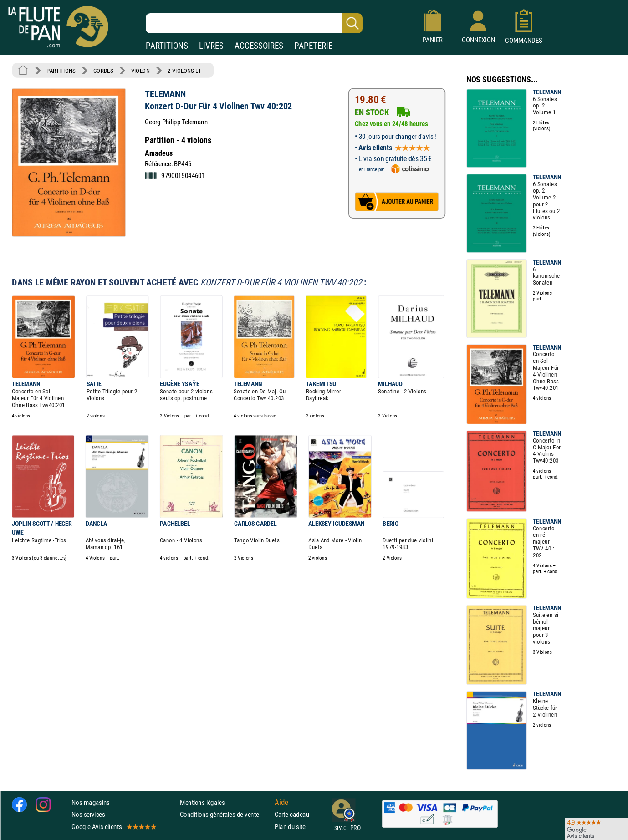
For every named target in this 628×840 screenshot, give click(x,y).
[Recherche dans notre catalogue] (254, 23)
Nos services (88, 815)
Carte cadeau (292, 815)
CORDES (103, 71)
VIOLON (140, 71)
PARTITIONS (167, 46)
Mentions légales (202, 803)
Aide (281, 803)
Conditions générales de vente (225, 815)
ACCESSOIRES (259, 46)
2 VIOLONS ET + (187, 71)
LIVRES (211, 46)
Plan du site (290, 827)
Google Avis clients (113, 827)
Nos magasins (91, 803)
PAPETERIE (313, 46)
